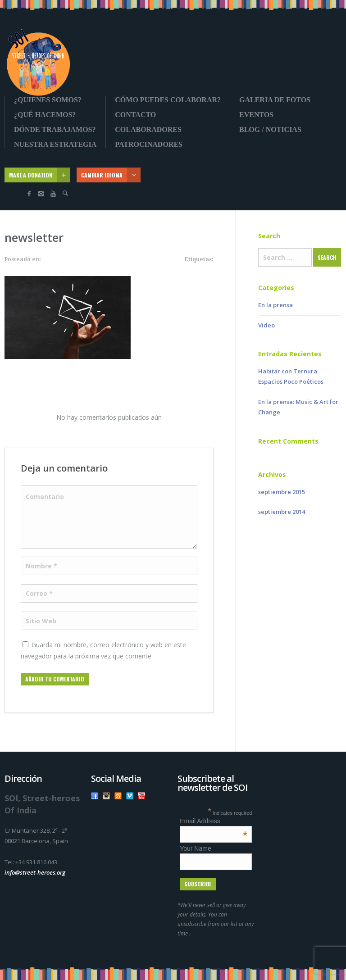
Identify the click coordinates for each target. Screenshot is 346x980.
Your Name (196, 848)
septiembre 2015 (282, 492)
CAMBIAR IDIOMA (111, 175)
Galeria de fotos (275, 100)
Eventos (256, 115)
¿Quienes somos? (48, 100)
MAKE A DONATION (40, 175)
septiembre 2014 (282, 512)
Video (266, 325)
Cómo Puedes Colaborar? (168, 100)
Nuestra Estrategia (55, 145)
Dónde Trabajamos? (55, 130)
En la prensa (275, 305)
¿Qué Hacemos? (45, 115)
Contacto (135, 115)
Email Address (214, 821)
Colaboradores (148, 130)
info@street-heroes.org (35, 872)
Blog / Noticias (270, 130)
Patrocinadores (149, 145)
